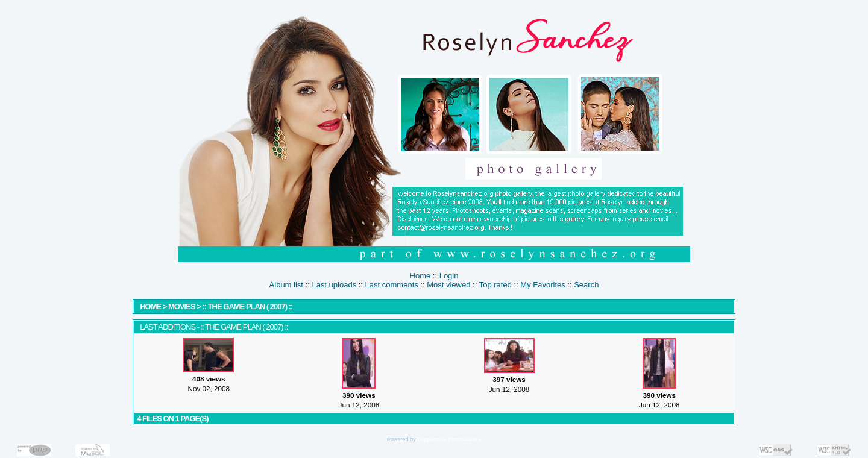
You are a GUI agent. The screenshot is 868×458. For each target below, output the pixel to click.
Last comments (392, 285)
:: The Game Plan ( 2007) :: (247, 306)
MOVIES (182, 306)
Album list (286, 285)
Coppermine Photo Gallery (449, 439)
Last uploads (334, 285)
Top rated (495, 285)
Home (420, 276)
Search (586, 285)
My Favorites (542, 285)
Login (449, 276)
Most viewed (448, 285)
